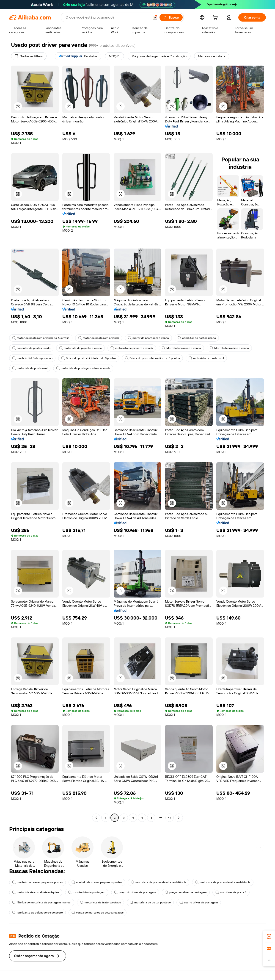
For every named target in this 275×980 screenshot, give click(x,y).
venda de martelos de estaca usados (98, 913)
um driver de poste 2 (231, 892)
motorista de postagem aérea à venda (83, 368)
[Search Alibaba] (107, 17)
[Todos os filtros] (29, 56)
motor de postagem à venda (99, 338)
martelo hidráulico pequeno (32, 358)
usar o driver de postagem (199, 902)
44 (170, 818)
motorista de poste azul (206, 358)
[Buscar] (171, 17)
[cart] (216, 18)
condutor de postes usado (197, 338)
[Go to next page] (179, 818)
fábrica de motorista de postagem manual (42, 902)
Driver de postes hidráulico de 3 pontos (89, 358)
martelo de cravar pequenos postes (37, 882)
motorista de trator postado (100, 902)
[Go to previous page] (96, 818)
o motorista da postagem (87, 892)
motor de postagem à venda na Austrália (41, 338)
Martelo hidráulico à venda (181, 348)
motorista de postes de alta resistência (159, 882)
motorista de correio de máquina (36, 892)
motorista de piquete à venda (80, 348)
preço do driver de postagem (135, 892)
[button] (155, 17)
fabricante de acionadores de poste (37, 913)
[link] (269, 936)
